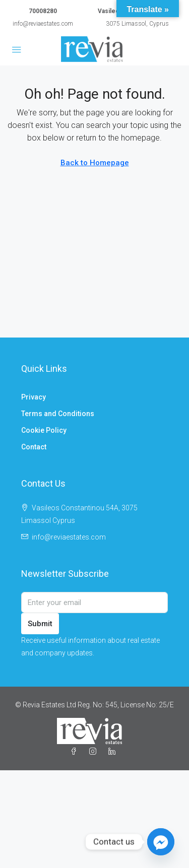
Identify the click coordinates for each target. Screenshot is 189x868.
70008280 (43, 11)
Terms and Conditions (58, 414)
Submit (40, 624)
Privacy (34, 397)
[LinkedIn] (114, 752)
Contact (34, 447)
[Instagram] (95, 752)
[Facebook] (76, 752)
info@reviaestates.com (43, 24)
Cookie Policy (44, 430)
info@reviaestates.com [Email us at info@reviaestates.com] (69, 537)
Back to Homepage (95, 163)
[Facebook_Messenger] (161, 842)
